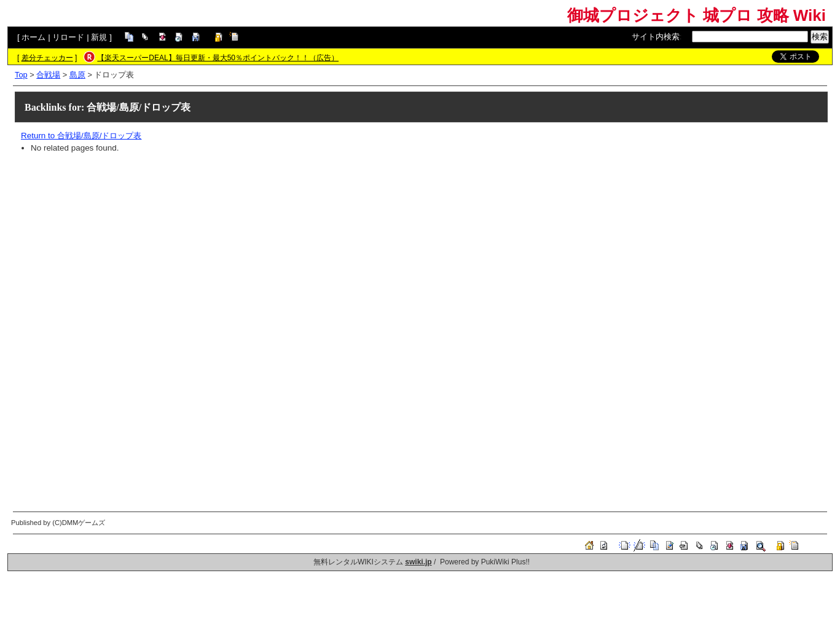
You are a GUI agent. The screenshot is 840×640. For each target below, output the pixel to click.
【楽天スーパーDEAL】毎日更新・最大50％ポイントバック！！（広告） (218, 58)
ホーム (33, 37)
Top (21, 75)
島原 (77, 75)
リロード (68, 37)
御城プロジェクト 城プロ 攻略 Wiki (697, 15)
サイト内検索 (656, 37)
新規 (99, 37)
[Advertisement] (390, 248)
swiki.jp (418, 562)
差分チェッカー (47, 58)
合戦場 (48, 75)
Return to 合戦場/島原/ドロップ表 (81, 136)
